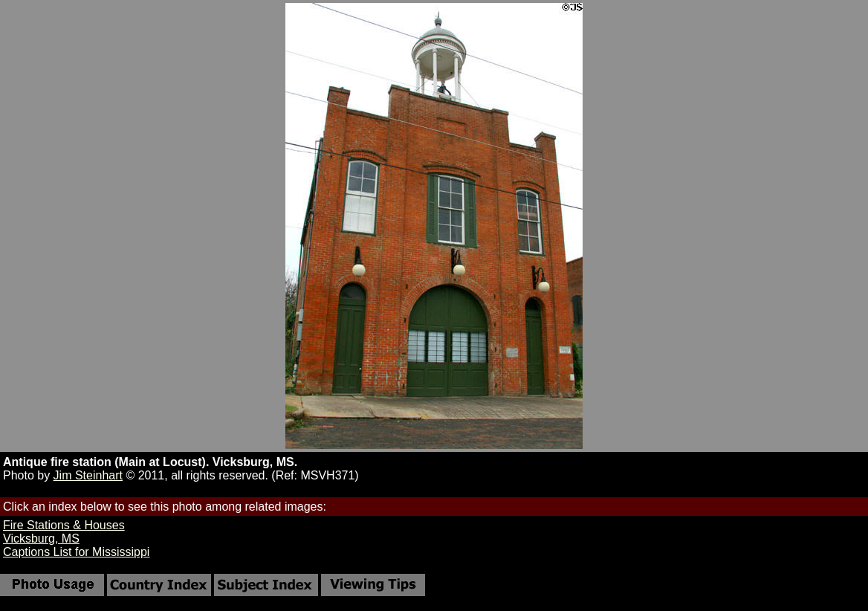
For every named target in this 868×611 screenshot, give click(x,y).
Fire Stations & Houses (64, 525)
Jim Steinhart (88, 475)
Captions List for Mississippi (76, 552)
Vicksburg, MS (41, 539)
